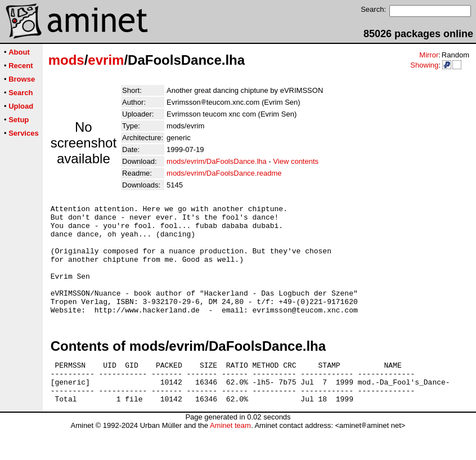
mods (66, 60)
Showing (424, 65)
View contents (296, 161)
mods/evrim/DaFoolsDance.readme (224, 173)
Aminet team (230, 456)
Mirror (429, 55)
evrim (106, 60)
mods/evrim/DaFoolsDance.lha (217, 161)
